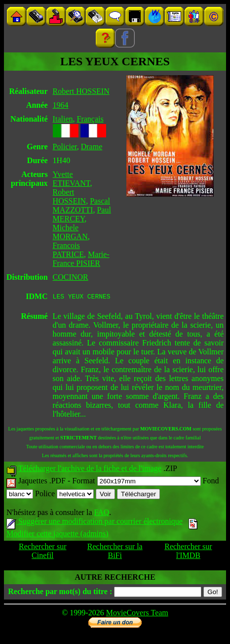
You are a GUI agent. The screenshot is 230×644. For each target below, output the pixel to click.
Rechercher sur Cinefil (42, 552)
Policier (65, 147)
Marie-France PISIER (81, 259)
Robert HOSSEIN (81, 91)
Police (64, 495)
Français (90, 119)
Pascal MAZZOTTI (81, 205)
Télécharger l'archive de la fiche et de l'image (90, 470)
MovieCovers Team (137, 614)
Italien (63, 119)
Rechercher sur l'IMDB (188, 552)
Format (136, 482)
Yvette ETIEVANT (72, 179)
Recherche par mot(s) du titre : (60, 593)
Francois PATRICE (68, 250)
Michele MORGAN (70, 232)
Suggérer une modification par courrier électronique (95, 523)
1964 (61, 105)
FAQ (101, 514)
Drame (92, 147)
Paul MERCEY (82, 214)
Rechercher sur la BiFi (115, 552)
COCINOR (71, 277)
